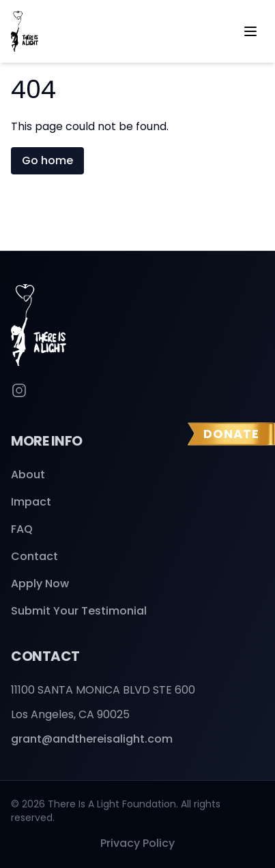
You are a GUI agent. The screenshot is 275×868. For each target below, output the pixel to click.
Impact (31, 502)
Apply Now (40, 584)
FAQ (22, 529)
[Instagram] (19, 390)
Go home (47, 160)
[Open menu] (250, 31)
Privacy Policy (137, 843)
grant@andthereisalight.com (92, 739)
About (28, 475)
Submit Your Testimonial (79, 611)
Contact (34, 556)
